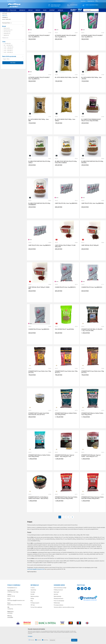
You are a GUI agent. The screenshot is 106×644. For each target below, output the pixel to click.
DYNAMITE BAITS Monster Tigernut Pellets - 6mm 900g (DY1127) (91, 468)
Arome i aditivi (7, 31)
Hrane (5, 22)
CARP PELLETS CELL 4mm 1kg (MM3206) (93, 215)
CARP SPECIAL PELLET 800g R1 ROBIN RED (39, 300)
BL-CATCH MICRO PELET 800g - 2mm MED (39, 132)
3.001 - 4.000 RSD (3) (8, 64)
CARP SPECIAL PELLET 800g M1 (90, 257)
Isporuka (56, 606)
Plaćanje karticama (58, 611)
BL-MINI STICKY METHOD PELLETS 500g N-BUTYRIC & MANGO (66, 174)
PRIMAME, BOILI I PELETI (25, 13)
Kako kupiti (56, 604)
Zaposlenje (33, 602)
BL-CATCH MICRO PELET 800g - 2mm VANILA (65, 132)
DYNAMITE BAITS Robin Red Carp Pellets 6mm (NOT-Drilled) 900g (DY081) (93, 510)
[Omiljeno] (97, 1)
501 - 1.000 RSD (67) (8, 57)
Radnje (32, 611)
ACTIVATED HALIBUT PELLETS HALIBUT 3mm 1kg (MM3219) (66, 48)
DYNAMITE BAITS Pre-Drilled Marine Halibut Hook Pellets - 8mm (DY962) (38, 510)
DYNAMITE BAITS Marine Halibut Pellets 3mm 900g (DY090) (66, 426)
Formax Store (10, 13)
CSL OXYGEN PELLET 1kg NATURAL (64, 341)
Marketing (46, 640)
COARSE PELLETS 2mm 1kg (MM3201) (65, 299)
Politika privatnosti (58, 602)
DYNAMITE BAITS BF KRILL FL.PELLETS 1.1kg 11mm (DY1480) (92, 342)
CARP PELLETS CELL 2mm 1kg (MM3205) (66, 215)
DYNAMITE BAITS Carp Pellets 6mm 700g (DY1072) (93, 384)
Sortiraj (74, 17)
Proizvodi (16, 13)
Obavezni (32, 640)
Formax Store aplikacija (36, 619)
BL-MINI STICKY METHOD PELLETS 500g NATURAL (92, 174)
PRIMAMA (5, 30)
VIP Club (33, 617)
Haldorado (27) (7, 46)
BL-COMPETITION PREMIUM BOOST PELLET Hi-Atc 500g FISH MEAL (91, 132)
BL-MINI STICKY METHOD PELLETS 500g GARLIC (39, 174)
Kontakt (33, 606)
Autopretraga (68, 17)
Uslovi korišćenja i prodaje (60, 600)
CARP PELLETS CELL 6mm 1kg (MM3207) (40, 257)
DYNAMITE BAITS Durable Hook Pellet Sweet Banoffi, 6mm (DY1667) (39, 426)
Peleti (5, 28)
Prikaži (88, 17)
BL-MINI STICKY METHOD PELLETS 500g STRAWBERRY (39, 216)
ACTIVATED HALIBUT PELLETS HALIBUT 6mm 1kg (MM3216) (39, 90)
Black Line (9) (7, 40)
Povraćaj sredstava (58, 617)
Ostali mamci (6, 24)
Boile (5, 26)
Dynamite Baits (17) (8, 42)
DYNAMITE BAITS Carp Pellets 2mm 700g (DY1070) (40, 384)
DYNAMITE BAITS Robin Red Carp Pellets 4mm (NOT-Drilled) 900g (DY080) (66, 510)
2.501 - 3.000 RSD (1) (8, 63)
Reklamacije (57, 615)
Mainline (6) (6, 47)
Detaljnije (30, 636)
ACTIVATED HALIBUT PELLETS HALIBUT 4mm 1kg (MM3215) (92, 48)
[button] (91, 10)
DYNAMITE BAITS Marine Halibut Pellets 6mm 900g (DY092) (39, 468)
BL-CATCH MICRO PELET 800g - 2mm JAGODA (92, 90)
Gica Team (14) (7, 44)
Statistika (39, 640)
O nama (33, 600)
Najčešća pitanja (35, 608)
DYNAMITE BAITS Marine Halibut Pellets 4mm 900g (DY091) (92, 426)
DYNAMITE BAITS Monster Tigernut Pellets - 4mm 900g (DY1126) (65, 468)
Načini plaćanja (57, 608)
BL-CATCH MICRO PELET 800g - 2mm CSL (66, 89)
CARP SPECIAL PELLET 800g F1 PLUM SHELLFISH (65, 258)
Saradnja (33, 604)
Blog (32, 613)
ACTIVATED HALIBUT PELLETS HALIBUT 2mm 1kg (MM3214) (39, 48)
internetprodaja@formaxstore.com (36, 581)
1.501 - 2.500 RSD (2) (8, 61)
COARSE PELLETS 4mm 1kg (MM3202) (92, 299)
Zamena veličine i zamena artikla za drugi (64, 619)
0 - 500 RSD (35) (7, 56)
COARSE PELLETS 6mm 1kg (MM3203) (39, 341)
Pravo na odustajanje (59, 613)
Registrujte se (91, 1)
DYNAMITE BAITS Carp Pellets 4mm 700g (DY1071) (66, 384)
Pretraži (13, 75)
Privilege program (35, 615)
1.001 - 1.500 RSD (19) (9, 59)
